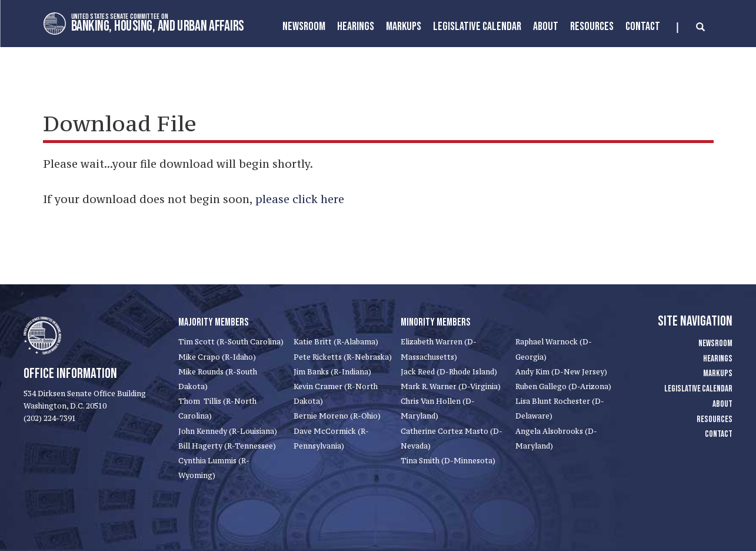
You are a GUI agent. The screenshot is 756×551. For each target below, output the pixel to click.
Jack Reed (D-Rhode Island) (449, 372)
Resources (592, 26)
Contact (643, 26)
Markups (718, 374)
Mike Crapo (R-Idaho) (217, 357)
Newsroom (304, 26)
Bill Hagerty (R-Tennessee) (227, 446)
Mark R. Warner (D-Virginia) (451, 386)
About (546, 26)
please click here (300, 199)
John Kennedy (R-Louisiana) (228, 431)
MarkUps (404, 26)
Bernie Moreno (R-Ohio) (337, 416)
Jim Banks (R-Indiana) (332, 372)
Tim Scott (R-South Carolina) (231, 342)
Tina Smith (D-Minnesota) (448, 461)
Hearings (356, 26)
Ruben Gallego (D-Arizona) (563, 386)
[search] (691, 28)
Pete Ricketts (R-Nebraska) (343, 357)
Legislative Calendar (477, 26)
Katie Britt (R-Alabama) (336, 342)
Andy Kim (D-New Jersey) (561, 372)
